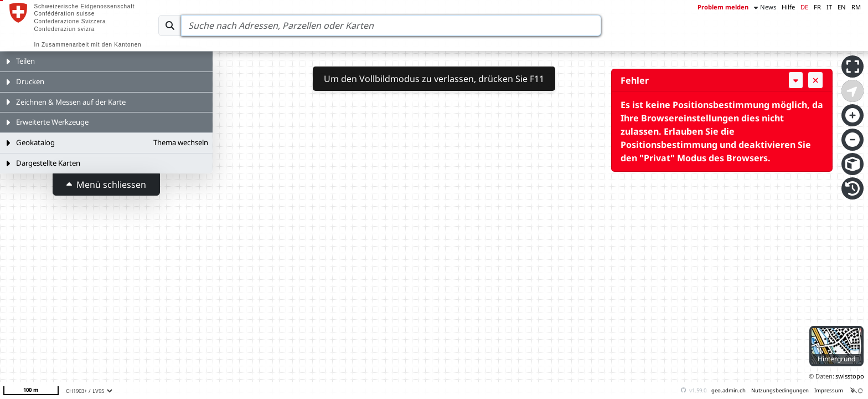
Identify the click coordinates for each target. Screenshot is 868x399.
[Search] (391, 25)
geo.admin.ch (728, 390)
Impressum (829, 390)
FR (817, 7)
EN (842, 7)
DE (804, 7)
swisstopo (850, 376)
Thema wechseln (181, 142)
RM (856, 7)
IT (829, 7)
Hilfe (788, 7)
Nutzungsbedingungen (780, 390)
